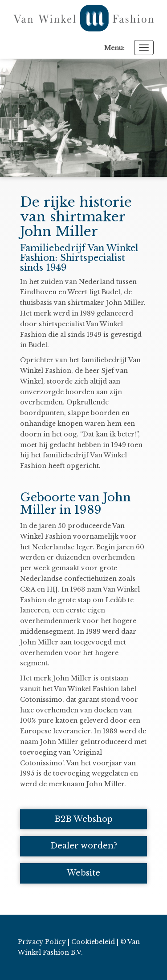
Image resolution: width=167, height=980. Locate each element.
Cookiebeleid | (95, 942)
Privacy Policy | (44, 942)
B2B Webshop (83, 819)
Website (83, 873)
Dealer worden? (84, 846)
